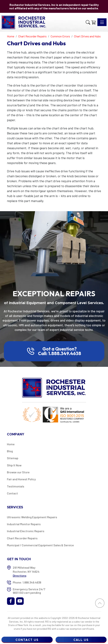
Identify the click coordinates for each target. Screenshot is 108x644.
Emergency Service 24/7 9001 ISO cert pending (29, 591)
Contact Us (27, 640)
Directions (20, 576)
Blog (10, 451)
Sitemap (13, 458)
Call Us (81, 640)
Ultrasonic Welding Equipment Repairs (32, 517)
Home (11, 444)
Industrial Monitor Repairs (24, 524)
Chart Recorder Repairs (22, 538)
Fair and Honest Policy (21, 479)
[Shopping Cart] (94, 22)
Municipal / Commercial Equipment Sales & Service (40, 545)
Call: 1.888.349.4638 (60, 353)
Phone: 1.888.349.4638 (27, 582)
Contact (12, 493)
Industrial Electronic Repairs (26, 531)
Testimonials (16, 486)
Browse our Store (18, 472)
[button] (88, 22)
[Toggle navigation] (102, 22)
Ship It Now (14, 465)
